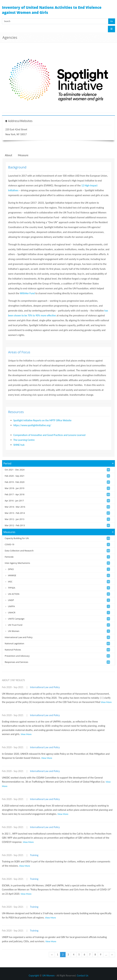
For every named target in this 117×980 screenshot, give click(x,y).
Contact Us (83, 976)
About (9, 155)
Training (34, 855)
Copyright (34, 976)
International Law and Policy (45, 687)
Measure (23, 155)
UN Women (48, 976)
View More (106, 702)
